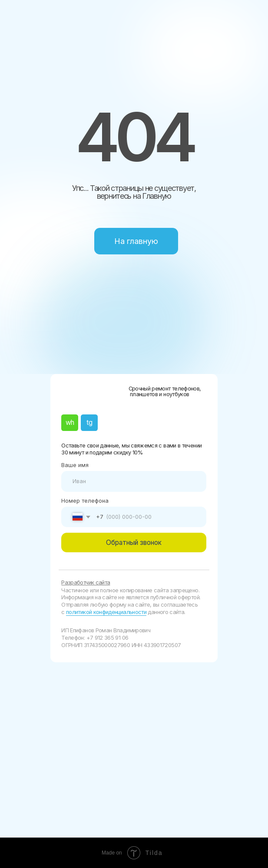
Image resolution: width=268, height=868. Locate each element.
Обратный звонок (134, 542)
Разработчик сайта (86, 583)
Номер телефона (85, 501)
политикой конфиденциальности (106, 612)
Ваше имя (75, 465)
